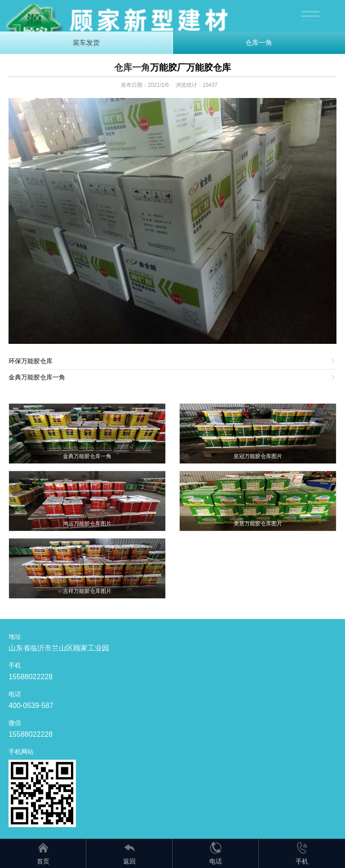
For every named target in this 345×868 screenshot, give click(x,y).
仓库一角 (259, 42)
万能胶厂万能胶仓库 (190, 67)
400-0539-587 (31, 706)
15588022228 (31, 677)
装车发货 (86, 42)
